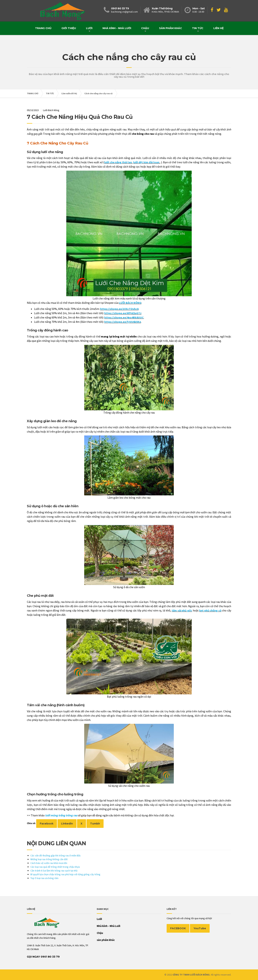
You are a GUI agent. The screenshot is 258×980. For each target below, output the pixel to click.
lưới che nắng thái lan (118, 162)
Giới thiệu (69, 28)
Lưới (89, 28)
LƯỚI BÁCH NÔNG (130, 303)
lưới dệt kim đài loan (146, 162)
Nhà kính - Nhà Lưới (117, 28)
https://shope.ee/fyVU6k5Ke (123, 322)
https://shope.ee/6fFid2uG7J (123, 313)
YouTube (200, 928)
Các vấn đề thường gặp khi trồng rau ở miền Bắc (56, 855)
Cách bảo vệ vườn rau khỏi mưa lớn (49, 863)
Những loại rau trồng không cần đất (49, 859)
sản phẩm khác (171, 28)
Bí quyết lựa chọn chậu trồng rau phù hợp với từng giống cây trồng (65, 874)
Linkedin (67, 824)
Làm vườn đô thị (69, 93)
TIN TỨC (198, 28)
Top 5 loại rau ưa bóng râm (44, 878)
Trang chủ (43, 28)
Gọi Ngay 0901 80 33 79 (43, 957)
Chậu (145, 28)
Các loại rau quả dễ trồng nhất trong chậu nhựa (55, 867)
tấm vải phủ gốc (182, 610)
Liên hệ (218, 28)
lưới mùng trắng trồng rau (61, 815)
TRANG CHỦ (33, 93)
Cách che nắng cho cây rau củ (98, 93)
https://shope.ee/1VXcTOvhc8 (119, 309)
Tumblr (95, 824)
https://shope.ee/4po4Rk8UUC (124, 317)
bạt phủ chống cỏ (210, 610)
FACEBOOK (178, 928)
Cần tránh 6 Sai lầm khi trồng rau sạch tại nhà (54, 871)
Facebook (47, 824)
